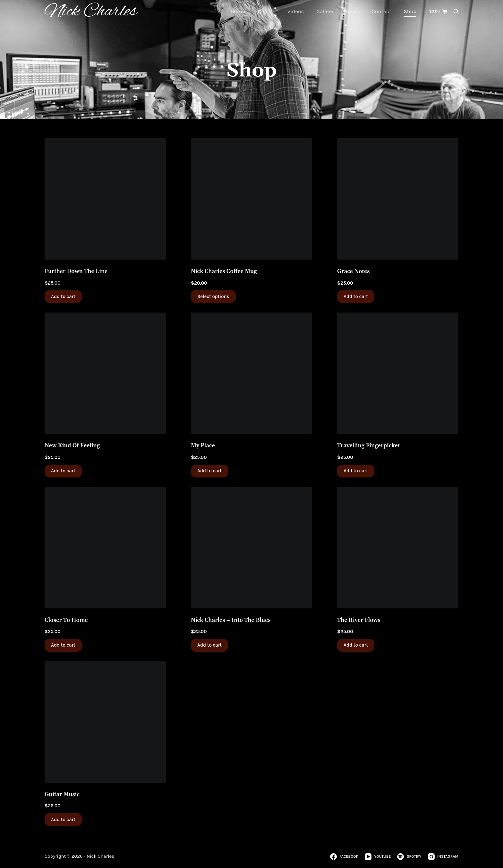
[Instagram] (443, 857)
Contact (382, 11)
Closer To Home (66, 620)
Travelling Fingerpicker (369, 446)
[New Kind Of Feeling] (105, 373)
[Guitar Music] (105, 722)
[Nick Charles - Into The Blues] (251, 548)
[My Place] (251, 373)
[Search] (456, 11)
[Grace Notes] (398, 199)
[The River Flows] (398, 548)
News (353, 11)
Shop (410, 11)
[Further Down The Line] (105, 199)
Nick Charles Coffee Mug (224, 271)
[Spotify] (409, 857)
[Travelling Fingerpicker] (398, 373)
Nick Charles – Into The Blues (231, 620)
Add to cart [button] (63, 296)
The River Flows (359, 620)
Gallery (325, 11)
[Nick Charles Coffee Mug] (251, 199)
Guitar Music (62, 795)
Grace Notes (354, 271)
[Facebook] (344, 857)
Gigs (268, 12)
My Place (203, 446)
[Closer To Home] (105, 548)
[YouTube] (378, 857)
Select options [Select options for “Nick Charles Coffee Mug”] (213, 296)
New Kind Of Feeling (72, 446)
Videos (296, 11)
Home (238, 11)
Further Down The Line (76, 271)
